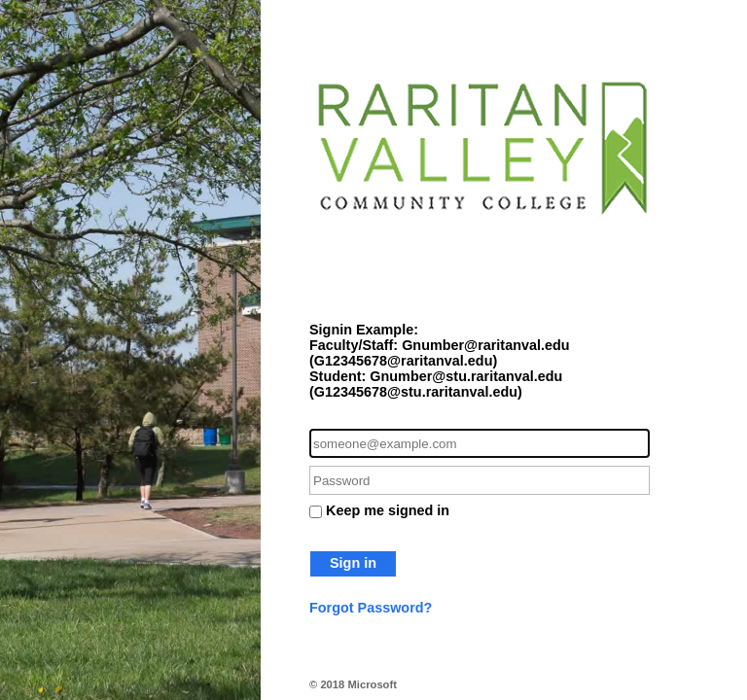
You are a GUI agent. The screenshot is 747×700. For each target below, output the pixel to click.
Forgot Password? (371, 608)
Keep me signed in (388, 510)
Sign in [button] (353, 563)
